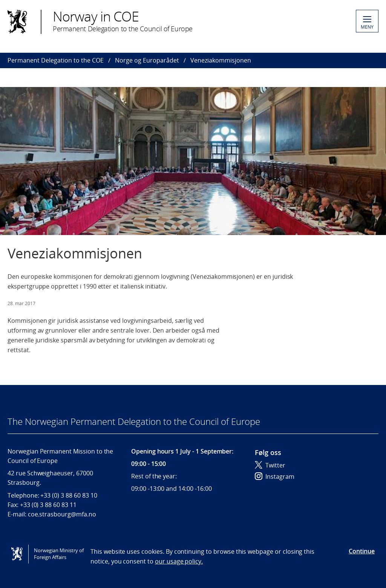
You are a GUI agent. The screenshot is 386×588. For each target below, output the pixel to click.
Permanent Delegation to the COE (56, 60)
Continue (362, 551)
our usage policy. (179, 561)
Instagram (275, 477)
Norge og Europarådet (147, 60)
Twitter (270, 465)
